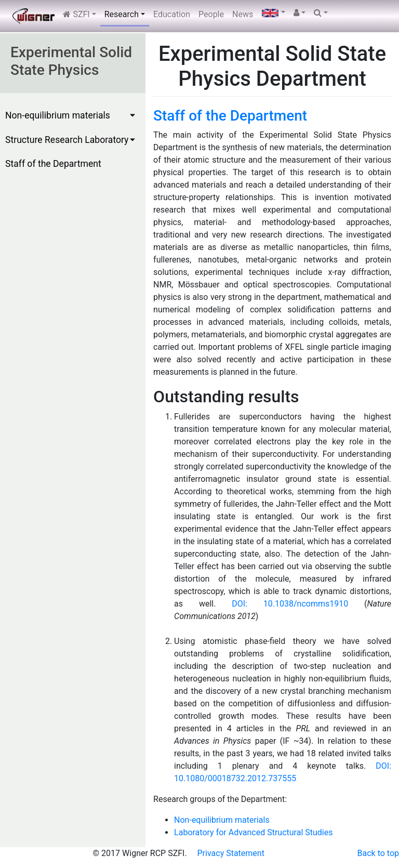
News (243, 14)
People (211, 14)
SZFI (76, 14)
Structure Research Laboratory (67, 140)
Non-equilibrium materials (58, 115)
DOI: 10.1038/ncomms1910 (290, 604)
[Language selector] (273, 13)
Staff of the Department (53, 164)
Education (172, 14)
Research (122, 14)
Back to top (378, 853)
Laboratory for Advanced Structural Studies (253, 832)
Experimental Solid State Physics (71, 61)
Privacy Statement (231, 853)
